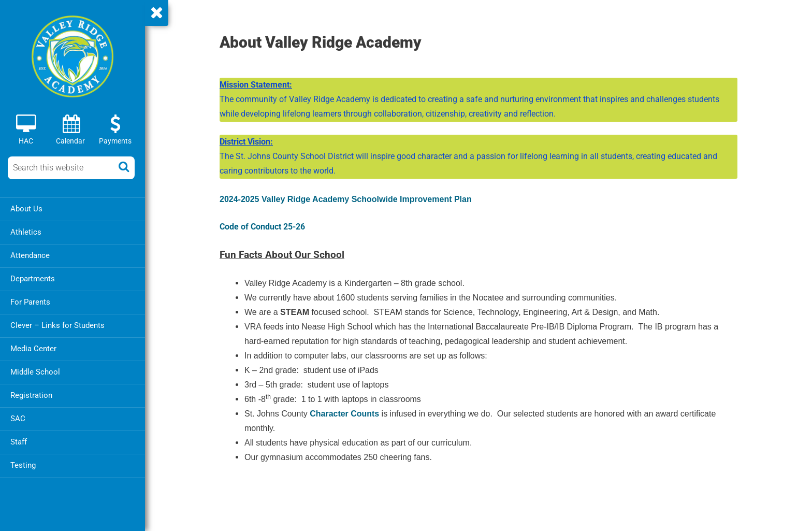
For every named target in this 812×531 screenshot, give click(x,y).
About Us (26, 209)
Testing (23, 465)
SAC (18, 419)
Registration (31, 395)
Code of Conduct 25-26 (262, 227)
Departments (33, 279)
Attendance (30, 255)
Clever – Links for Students (57, 325)
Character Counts (344, 414)
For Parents (30, 302)
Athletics (26, 232)
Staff (19, 442)
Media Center (33, 349)
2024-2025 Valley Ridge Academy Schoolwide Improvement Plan (346, 199)
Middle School (35, 372)
